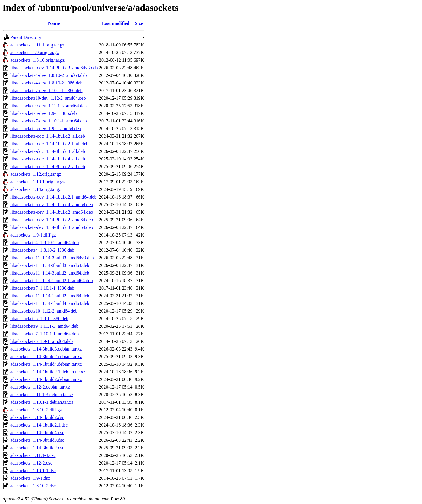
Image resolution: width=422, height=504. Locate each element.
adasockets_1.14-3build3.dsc (37, 440)
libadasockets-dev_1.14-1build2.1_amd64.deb (53, 197)
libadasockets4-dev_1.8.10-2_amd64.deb (49, 75)
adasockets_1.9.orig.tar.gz (34, 52)
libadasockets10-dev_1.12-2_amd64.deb (48, 98)
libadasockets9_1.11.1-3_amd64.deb (44, 326)
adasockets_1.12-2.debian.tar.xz (40, 387)
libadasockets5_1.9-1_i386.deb (39, 319)
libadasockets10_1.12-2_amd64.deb (44, 311)
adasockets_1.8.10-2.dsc (33, 486)
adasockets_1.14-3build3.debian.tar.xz (46, 349)
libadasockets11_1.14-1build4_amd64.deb (50, 303)
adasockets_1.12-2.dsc (31, 463)
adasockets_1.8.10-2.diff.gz (36, 410)
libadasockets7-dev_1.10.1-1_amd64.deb (49, 121)
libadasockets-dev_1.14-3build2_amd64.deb (52, 220)
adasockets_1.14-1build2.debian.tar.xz (46, 379)
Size (139, 23)
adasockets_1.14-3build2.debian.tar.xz (46, 357)
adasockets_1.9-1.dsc (30, 478)
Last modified (116, 23)
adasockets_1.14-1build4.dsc (37, 433)
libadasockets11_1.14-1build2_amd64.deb (50, 296)
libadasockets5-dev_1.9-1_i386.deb (44, 113)
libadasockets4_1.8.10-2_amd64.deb (44, 242)
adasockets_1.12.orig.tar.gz (36, 174)
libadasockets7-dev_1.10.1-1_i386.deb (46, 90)
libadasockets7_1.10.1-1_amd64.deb (44, 334)
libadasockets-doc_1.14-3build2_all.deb (48, 166)
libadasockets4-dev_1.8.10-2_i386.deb (46, 83)
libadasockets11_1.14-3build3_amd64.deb (50, 265)
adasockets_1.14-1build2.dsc (37, 417)
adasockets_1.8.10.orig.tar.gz (37, 60)
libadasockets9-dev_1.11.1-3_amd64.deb (48, 106)
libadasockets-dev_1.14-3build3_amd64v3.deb (54, 68)
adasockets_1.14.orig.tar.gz (36, 189)
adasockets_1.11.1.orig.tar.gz (37, 45)
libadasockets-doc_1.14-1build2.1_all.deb (49, 144)
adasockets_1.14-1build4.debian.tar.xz (46, 364)
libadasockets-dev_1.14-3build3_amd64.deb (52, 227)
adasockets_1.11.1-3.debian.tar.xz (42, 395)
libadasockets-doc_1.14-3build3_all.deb (48, 151)
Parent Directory (26, 37)
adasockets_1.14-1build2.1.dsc (39, 425)
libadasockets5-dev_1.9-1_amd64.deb (46, 128)
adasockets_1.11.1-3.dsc (33, 455)
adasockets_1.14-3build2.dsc (37, 448)
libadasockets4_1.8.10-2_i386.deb (42, 250)
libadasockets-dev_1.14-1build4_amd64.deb (52, 204)
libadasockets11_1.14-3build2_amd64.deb (50, 273)
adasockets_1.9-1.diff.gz (33, 235)
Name (54, 23)
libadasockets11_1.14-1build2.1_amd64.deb (51, 281)
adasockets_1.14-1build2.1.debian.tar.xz (48, 372)
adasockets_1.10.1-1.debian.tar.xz (42, 402)
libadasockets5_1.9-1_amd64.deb (41, 341)
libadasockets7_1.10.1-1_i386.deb (42, 288)
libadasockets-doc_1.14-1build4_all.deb (48, 159)
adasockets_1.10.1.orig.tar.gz (37, 182)
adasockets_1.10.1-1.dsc (33, 471)
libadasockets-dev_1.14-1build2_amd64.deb (52, 212)
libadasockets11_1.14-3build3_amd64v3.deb (52, 258)
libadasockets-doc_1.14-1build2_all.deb (48, 136)
